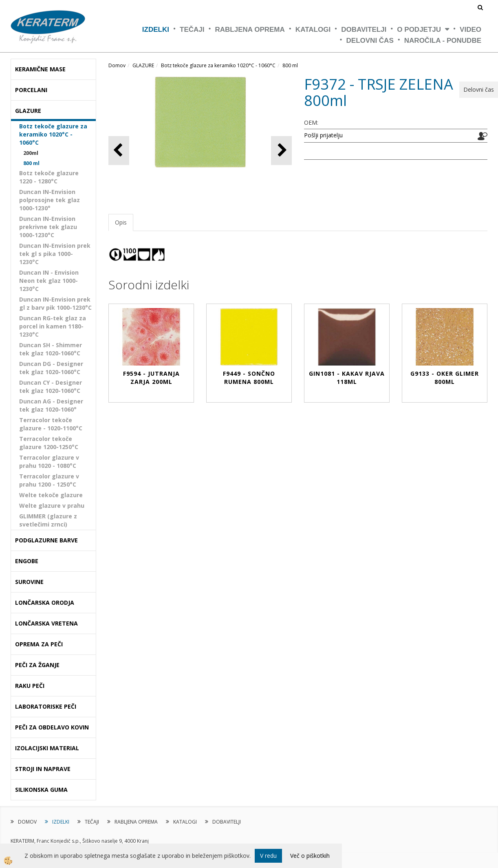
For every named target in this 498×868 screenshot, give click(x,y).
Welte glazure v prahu (52, 506)
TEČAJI (192, 30)
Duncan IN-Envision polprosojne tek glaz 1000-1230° (50, 200)
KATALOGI (313, 30)
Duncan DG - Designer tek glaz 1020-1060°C (51, 368)
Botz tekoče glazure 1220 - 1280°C (49, 177)
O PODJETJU (419, 30)
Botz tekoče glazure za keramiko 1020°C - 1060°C (53, 134)
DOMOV (27, 822)
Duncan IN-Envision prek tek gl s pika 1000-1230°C (55, 254)
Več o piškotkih (310, 856)
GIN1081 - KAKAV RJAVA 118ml (347, 378)
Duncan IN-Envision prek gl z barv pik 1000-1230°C (55, 303)
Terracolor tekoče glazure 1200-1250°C (49, 443)
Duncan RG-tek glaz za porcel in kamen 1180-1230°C (53, 326)
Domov (117, 65)
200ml (31, 153)
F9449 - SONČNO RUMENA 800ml (249, 378)
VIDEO (470, 30)
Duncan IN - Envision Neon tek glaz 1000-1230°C (49, 281)
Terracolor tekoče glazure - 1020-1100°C (51, 424)
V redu (268, 856)
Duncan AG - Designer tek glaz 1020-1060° (51, 405)
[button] (281, 151)
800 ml (31, 163)
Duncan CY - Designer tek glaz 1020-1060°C (51, 387)
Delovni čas (370, 41)
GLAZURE (143, 65)
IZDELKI (156, 30)
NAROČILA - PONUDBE (443, 41)
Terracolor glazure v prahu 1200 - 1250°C (49, 480)
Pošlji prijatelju (323, 135)
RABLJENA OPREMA (250, 30)
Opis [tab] (121, 222)
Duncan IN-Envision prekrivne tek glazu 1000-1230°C (48, 227)
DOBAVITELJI (364, 30)
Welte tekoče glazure (51, 495)
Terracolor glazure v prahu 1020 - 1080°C (49, 462)
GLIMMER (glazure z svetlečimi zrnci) (48, 520)
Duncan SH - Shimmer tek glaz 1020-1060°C (51, 349)
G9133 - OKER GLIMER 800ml (445, 378)
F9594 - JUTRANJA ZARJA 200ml (151, 378)
